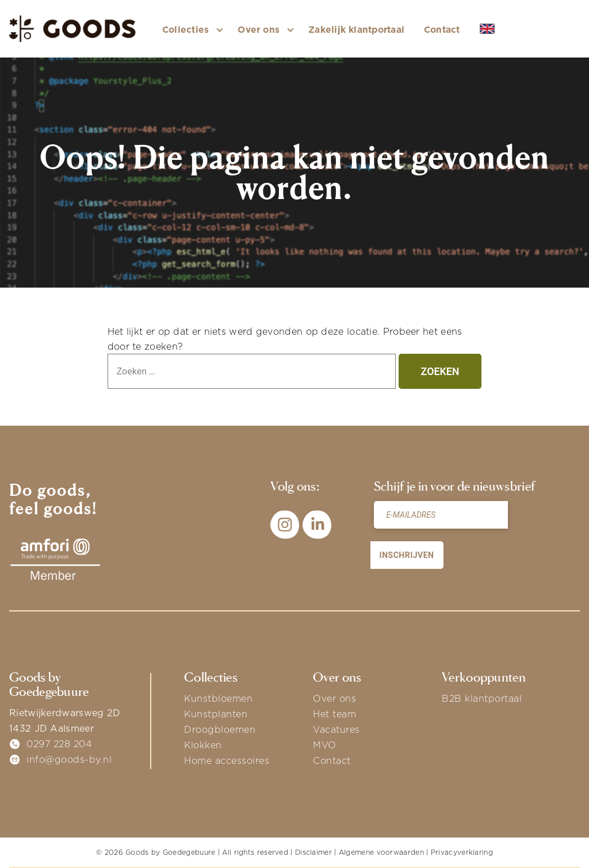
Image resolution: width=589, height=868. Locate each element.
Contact (442, 30)
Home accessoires (227, 760)
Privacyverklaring (462, 852)
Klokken (203, 745)
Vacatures (336, 729)
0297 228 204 (59, 744)
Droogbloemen (220, 729)
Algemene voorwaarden (381, 852)
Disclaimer (313, 852)
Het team (334, 714)
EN (496, 30)
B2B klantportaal (482, 698)
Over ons (334, 698)
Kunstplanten (216, 714)
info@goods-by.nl (69, 759)
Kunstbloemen (218, 698)
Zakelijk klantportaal (356, 30)
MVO (325, 745)
